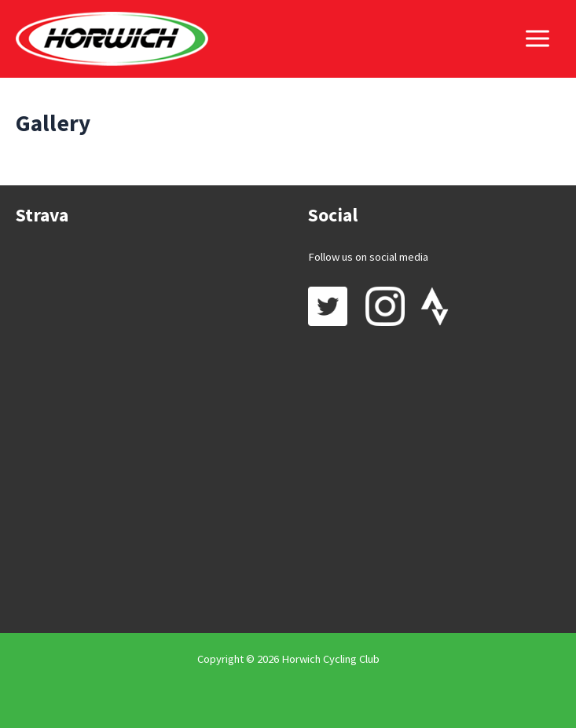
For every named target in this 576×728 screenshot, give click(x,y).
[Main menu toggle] (537, 38)
